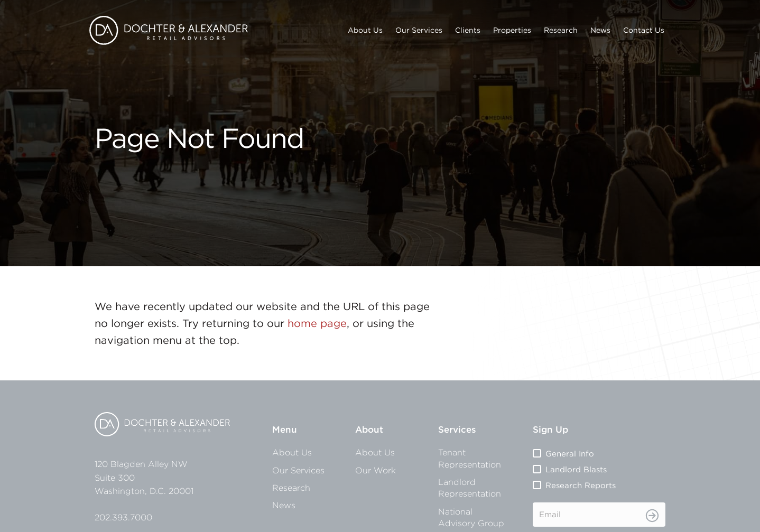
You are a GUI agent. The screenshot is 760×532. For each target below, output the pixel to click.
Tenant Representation (470, 458)
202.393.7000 (123, 517)
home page (317, 323)
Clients (468, 30)
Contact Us (644, 30)
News (600, 30)
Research (561, 30)
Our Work (376, 470)
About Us (365, 30)
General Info (570, 454)
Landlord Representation (470, 488)
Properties (512, 30)
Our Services (419, 30)
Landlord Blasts (576, 469)
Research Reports (581, 485)
